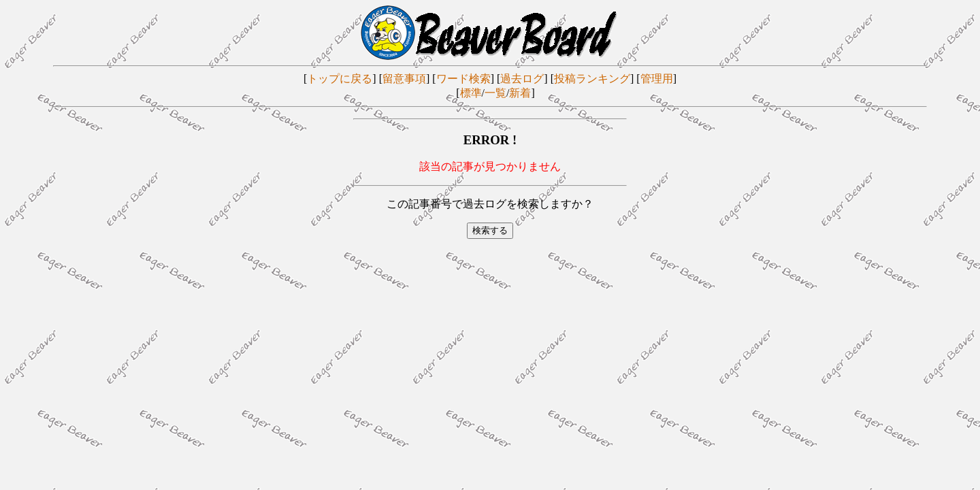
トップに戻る (340, 79)
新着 (520, 93)
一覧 (495, 93)
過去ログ (522, 79)
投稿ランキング (592, 79)
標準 (471, 93)
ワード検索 (463, 79)
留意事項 (404, 79)
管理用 (657, 79)
